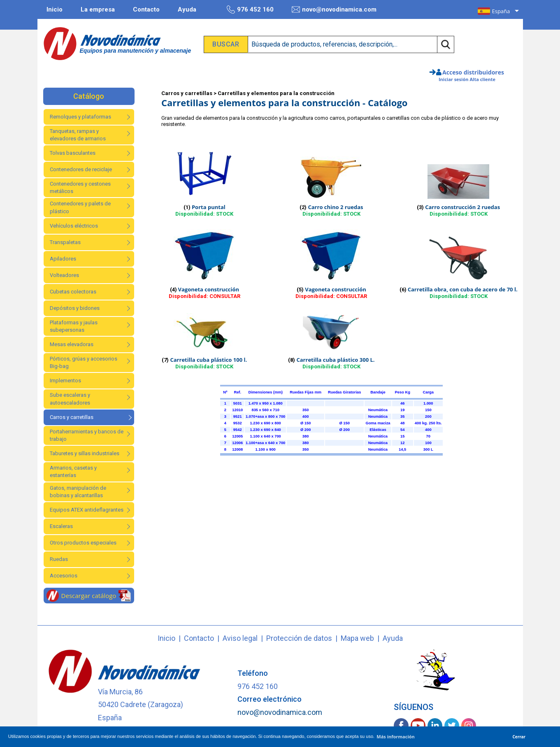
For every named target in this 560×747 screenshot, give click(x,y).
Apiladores (63, 259)
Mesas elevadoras (72, 344)
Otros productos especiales (83, 543)
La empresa (98, 9)
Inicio (55, 9)
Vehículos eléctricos (74, 226)
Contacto (146, 9)
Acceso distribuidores (473, 72)
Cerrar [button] (519, 737)
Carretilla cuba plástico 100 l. (208, 360)
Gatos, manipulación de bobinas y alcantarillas (78, 492)
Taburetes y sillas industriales (85, 453)
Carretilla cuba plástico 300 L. (335, 360)
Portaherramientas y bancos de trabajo (87, 435)
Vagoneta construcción (209, 289)
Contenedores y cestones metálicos (80, 187)
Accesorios (64, 576)
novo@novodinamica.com (334, 9)
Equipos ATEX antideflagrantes (87, 510)
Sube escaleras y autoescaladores (70, 399)
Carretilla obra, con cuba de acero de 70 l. (463, 289)
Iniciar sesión (454, 79)
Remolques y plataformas (80, 117)
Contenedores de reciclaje (81, 169)
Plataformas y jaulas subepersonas (74, 326)
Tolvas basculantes (73, 153)
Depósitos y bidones (75, 308)
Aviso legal (240, 638)
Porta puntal (209, 207)
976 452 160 (250, 9)
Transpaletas (65, 242)
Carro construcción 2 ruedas (462, 207)
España (501, 11)
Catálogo (89, 96)
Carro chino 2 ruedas (335, 207)
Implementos (65, 380)
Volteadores (64, 275)
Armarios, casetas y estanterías (73, 471)
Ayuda (187, 9)
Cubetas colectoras (73, 292)
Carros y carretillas (72, 417)
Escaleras (61, 526)
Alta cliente (482, 79)
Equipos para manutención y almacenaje (136, 51)
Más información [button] (396, 737)
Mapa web (357, 638)
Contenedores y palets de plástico (80, 207)
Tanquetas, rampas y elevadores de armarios (78, 135)
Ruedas (59, 559)
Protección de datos (299, 638)
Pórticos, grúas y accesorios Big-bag (84, 362)
